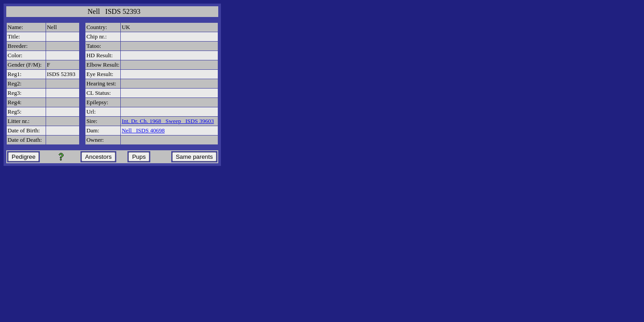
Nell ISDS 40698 (143, 130)
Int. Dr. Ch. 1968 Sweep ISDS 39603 (168, 121)
